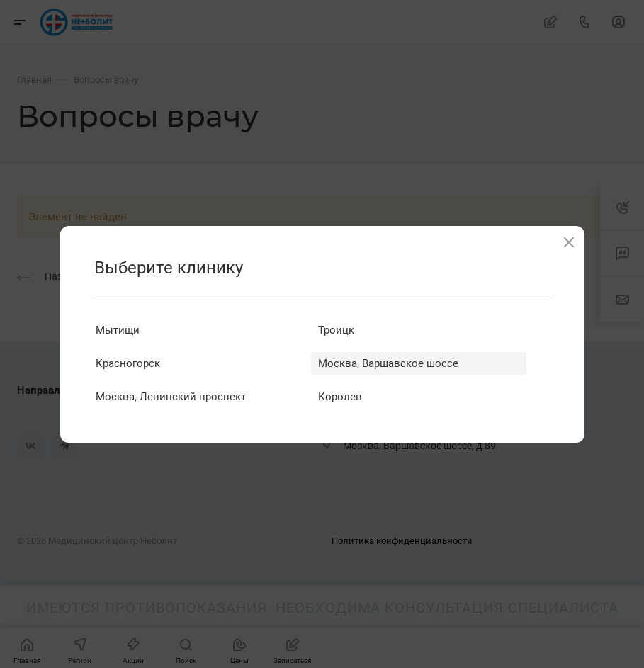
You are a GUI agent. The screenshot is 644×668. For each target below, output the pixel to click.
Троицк (336, 330)
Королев (340, 397)
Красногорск (128, 363)
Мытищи (118, 330)
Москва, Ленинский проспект (171, 397)
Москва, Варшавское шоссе (388, 363)
